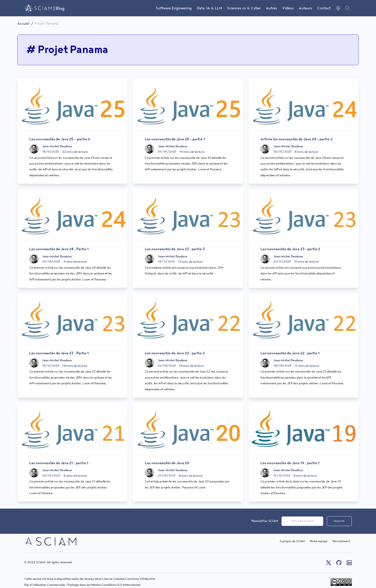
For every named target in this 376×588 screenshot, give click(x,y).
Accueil (23, 24)
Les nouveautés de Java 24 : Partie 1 (59, 249)
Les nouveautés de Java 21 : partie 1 (59, 463)
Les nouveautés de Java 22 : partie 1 (290, 353)
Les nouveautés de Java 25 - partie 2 (60, 139)
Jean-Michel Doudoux (57, 146)
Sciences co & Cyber (244, 8)
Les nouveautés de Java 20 (167, 463)
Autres (271, 8)
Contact (324, 8)
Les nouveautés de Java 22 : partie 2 (175, 353)
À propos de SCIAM (292, 541)
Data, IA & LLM (209, 8)
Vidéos (288, 8)
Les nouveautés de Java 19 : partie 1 (290, 463)
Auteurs (305, 8)
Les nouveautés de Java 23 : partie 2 (290, 249)
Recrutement (341, 541)
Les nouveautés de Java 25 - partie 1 (175, 139)
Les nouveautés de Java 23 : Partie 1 (59, 353)
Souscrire (339, 521)
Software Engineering (174, 8)
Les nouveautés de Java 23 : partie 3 (175, 249)
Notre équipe (319, 541)
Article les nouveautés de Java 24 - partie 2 (297, 139)
